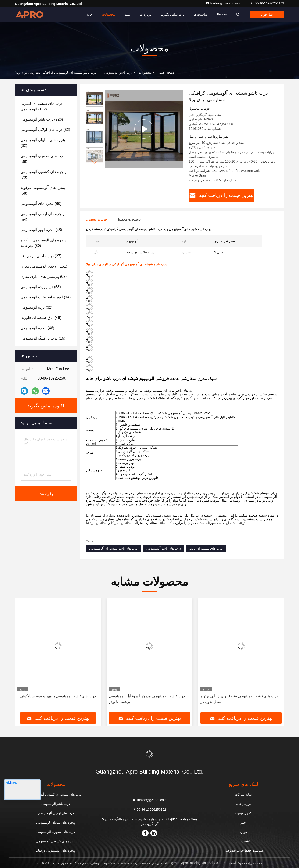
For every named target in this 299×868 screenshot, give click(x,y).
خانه (90, 14)
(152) (41, 106)
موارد (243, 832)
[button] (94, 162)
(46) (41, 318)
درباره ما (146, 14)
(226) (42, 119)
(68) (43, 190)
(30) (43, 243)
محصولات (109, 14)
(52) (45, 130)
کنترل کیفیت (244, 813)
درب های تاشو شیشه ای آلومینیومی (113, 548)
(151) (44, 266)
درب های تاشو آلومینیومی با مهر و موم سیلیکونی (58, 696)
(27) (41, 256)
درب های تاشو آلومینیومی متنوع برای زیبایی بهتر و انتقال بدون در (239, 699)
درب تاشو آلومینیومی (118, 72)
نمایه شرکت (244, 794)
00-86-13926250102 (267, 3)
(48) (41, 230)
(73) (43, 175)
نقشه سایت (244, 841)
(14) (46, 297)
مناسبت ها (201, 14)
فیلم (127, 14)
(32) (43, 143)
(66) (41, 204)
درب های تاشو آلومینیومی (163, 548)
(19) (43, 338)
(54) (42, 217)
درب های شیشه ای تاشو (206, 548)
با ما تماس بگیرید (173, 14)
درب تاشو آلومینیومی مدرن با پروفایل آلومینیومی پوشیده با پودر (147, 699)
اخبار (243, 822)
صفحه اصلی (166, 72)
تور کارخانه (244, 804)
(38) (43, 159)
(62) (44, 277)
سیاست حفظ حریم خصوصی (244, 850)
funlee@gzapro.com (223, 3)
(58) (41, 287)
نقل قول (267, 14)
